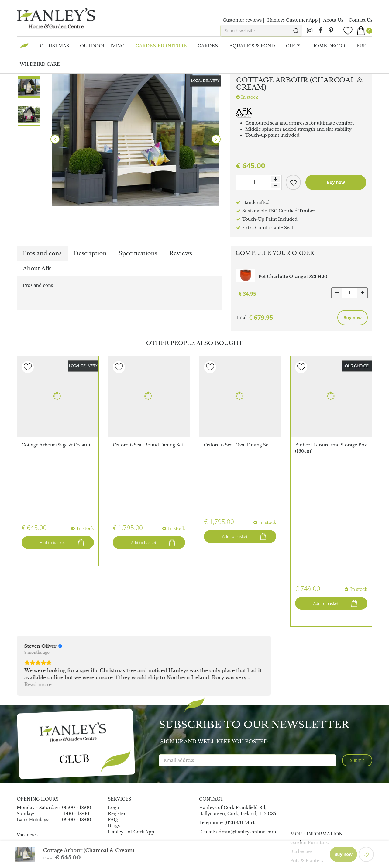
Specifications (138, 253)
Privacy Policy (245, 846)
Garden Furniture (310, 723)
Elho (22, 797)
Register (117, 694)
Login (114, 688)
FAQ (113, 701)
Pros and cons (42, 253)
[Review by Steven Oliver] (43, 527)
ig (310, 31)
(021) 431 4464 (240, 704)
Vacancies (27, 716)
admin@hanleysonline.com (246, 713)
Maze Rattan (30, 784)
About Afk (37, 269)
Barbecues (301, 732)
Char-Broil (28, 809)
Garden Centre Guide (203, 846)
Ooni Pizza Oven (35, 790)
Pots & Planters (307, 742)
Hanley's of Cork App (131, 713)
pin (331, 31)
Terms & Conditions (287, 846)
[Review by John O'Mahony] (133, 527)
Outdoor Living (307, 751)
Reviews (181, 253)
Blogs (114, 707)
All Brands (28, 778)
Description (90, 253)
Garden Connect (158, 846)
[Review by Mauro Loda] (215, 527)
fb (320, 31)
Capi (22, 803)
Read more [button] (38, 565)
